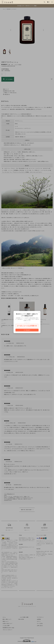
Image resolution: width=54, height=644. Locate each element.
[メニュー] (52, 2)
